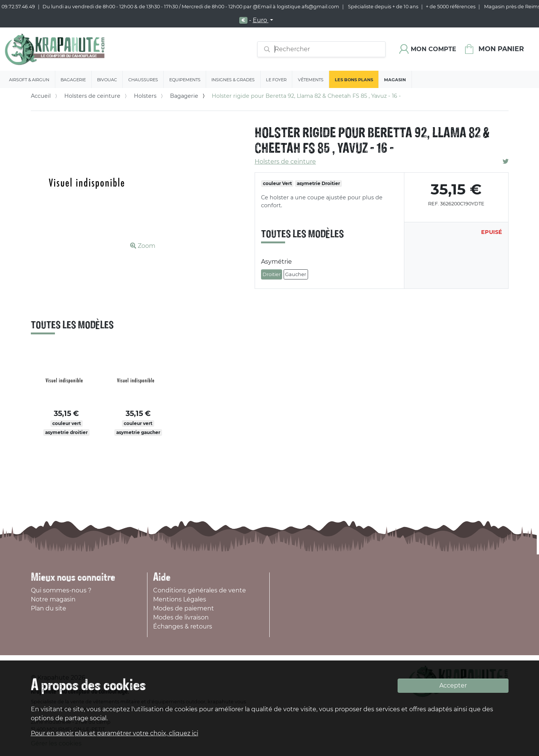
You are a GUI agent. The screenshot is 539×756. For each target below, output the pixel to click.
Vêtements (311, 80)
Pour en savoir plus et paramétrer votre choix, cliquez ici (115, 733)
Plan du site (49, 608)
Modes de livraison (181, 617)
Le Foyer (276, 80)
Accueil (41, 96)
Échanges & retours (183, 626)
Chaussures (143, 80)
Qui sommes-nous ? (61, 590)
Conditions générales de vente (200, 590)
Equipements (185, 80)
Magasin (395, 80)
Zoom (143, 246)
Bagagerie (73, 80)
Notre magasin (53, 599)
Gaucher (296, 274)
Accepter (453, 685)
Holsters (145, 96)
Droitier (272, 274)
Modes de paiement (184, 608)
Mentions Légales (180, 599)
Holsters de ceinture (92, 96)
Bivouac (107, 80)
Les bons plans (354, 80)
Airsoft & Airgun (29, 80)
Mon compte (433, 49)
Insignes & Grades (233, 80)
